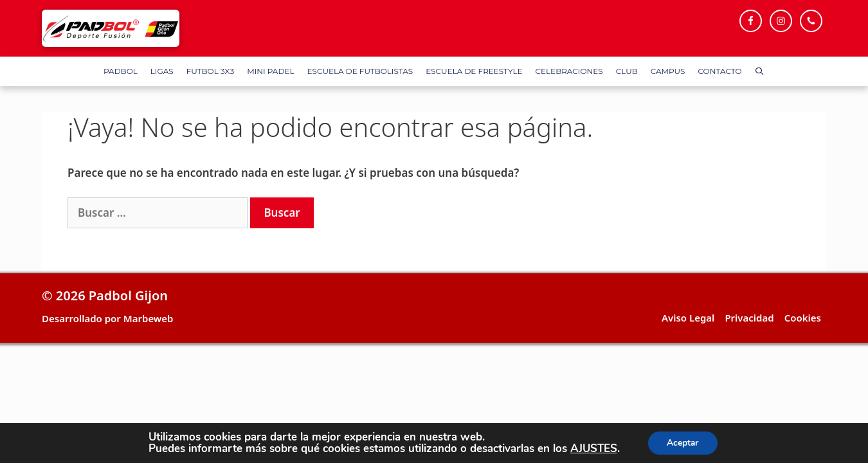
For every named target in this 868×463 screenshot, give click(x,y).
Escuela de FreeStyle (474, 71)
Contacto (720, 71)
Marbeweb (149, 318)
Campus (668, 71)
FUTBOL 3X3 (210, 71)
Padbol (121, 71)
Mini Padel (270, 71)
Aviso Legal (688, 318)
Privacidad (749, 318)
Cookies (803, 318)
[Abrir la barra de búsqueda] (760, 71)
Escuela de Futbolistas (360, 71)
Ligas (162, 71)
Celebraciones (569, 71)
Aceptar (683, 443)
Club (627, 71)
